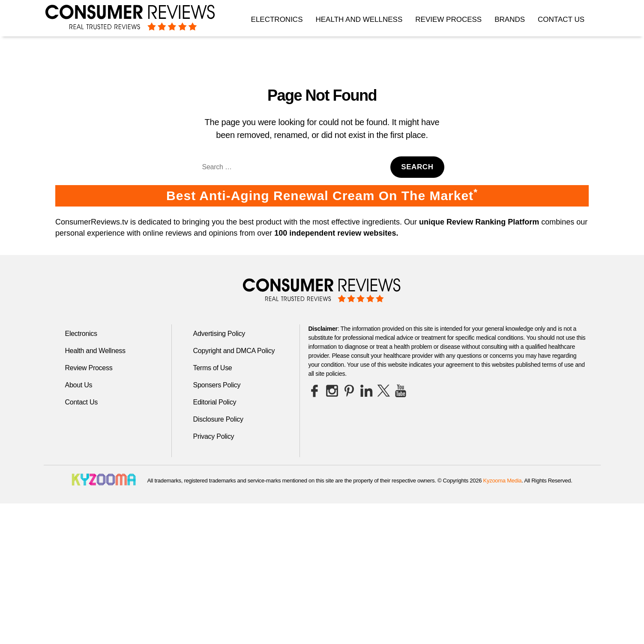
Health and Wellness (359, 19)
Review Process (448, 19)
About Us (79, 385)
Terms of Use (213, 368)
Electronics (277, 19)
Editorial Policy (215, 402)
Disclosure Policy (218, 419)
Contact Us (561, 19)
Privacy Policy (214, 436)
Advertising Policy (219, 334)
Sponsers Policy (217, 385)
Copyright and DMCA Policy (234, 351)
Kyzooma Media (503, 481)
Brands (510, 19)
